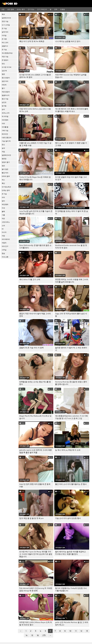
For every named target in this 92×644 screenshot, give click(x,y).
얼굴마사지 (6, 95)
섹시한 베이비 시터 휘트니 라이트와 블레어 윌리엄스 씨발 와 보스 (72, 110)
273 (44, 635)
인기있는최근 (6, 187)
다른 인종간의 (7, 138)
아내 (3, 208)
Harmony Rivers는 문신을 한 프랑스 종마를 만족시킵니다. (71, 383)
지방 (3, 236)
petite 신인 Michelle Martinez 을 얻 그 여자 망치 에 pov (72, 624)
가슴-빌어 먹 (6, 141)
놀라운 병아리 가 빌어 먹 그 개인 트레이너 (71, 349)
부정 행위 (5, 204)
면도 (3, 64)
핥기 (3, 88)
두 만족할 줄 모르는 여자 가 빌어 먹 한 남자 (72, 212)
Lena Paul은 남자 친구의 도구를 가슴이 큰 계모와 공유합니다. (36, 212)
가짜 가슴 (5, 131)
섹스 (3, 180)
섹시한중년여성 (7, 53)
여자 (3, 197)
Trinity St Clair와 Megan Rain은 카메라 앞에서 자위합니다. (35, 178)
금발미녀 (5, 46)
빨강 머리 (5, 173)
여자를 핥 (5, 127)
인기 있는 (31, 9)
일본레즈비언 (6, 18)
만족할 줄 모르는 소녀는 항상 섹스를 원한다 (35, 383)
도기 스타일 (6, 25)
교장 (3, 9)
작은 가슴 (5, 57)
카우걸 (4, 36)
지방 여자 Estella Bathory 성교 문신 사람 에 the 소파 (35, 110)
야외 (3, 124)
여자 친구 (5, 246)
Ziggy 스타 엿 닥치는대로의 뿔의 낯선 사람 (71, 315)
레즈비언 (5, 134)
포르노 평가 (21, 9)
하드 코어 (5, 43)
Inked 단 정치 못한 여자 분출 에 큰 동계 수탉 (35, 485)
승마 (3, 109)
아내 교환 (5, 257)
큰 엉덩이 (5, 60)
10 (70, 631)
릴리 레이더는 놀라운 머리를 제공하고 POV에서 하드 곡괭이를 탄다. (70, 553)
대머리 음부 (6, 176)
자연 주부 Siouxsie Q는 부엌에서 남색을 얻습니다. (71, 76)
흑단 (3, 183)
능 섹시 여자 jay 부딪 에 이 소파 (68, 450)
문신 (3, 145)
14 (27, 635)
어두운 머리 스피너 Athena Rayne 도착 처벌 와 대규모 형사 (36, 624)
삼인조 (4, 102)
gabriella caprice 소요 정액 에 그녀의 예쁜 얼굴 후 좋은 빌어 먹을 (36, 451)
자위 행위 (5, 120)
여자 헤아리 (6, 239)
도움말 (62, 9)
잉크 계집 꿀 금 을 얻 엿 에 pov (31, 518)
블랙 (3, 212)
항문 (3, 74)
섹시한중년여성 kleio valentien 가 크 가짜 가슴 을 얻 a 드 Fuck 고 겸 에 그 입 (71, 417)
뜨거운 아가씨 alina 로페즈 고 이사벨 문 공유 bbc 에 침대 (35, 76)
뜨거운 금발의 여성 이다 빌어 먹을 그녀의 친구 (71, 178)
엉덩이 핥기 (6, 162)
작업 (3, 152)
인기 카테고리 (42, 9)
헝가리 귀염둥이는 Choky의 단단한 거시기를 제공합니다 (71, 589)
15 (32, 635)
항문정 (4, 159)
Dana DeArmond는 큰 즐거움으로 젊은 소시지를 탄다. (35, 247)
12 (81, 631)
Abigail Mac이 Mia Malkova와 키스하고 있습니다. (35, 417)
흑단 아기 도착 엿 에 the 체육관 (32, 41)
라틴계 (4, 85)
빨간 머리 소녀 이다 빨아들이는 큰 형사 (71, 484)
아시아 (4, 232)
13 (87, 631)
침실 (3, 253)
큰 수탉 (4, 39)
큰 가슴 (4, 28)
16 (38, 635)
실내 (3, 148)
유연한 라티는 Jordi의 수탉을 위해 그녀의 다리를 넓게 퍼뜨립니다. (72, 281)
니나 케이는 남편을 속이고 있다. (68, 41)
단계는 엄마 (6, 190)
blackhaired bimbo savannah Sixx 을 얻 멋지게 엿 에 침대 (71, 247)
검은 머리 (5, 81)
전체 (56, 9)
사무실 (4, 250)
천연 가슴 (5, 21)
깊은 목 (4, 71)
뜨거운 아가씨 (7, 67)
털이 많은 (5, 169)
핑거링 (4, 106)
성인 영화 (11, 9)
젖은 (3, 166)
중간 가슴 (5, 99)
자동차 (4, 243)
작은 (3, 219)
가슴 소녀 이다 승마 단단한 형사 (68, 518)
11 (76, 631)
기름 (3, 215)
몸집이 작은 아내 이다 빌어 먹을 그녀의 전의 (35, 315)
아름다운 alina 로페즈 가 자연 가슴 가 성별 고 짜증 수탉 (35, 144)
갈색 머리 (5, 32)
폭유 (3, 14)
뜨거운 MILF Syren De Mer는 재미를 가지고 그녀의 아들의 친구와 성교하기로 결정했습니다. (36, 554)
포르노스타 (6, 113)
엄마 (3, 201)
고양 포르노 (6, 222)
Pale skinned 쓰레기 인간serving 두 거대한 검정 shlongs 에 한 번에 (36, 589)
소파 (3, 226)
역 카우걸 (5, 116)
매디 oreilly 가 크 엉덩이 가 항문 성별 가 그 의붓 (71, 144)
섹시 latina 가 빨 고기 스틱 (30, 279)
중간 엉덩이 (6, 78)
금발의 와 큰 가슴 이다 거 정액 (31, 348)
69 (3, 229)
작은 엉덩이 (6, 92)
